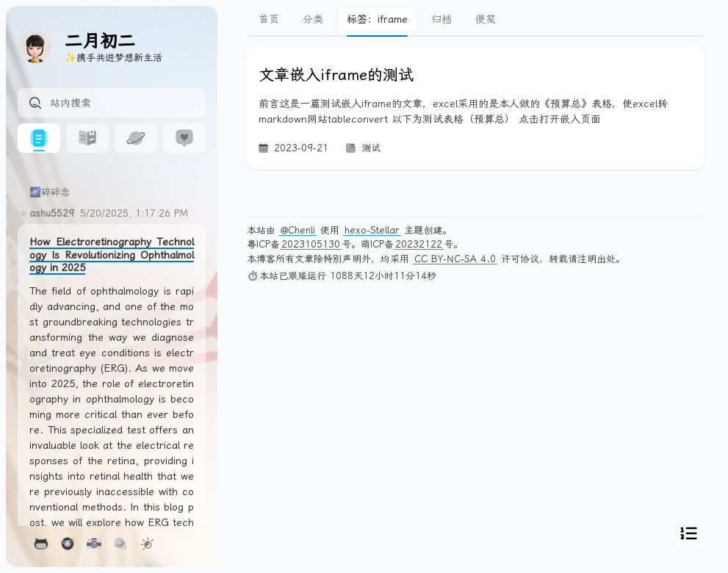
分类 (313, 19)
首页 (269, 19)
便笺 (486, 19)
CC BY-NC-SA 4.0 (455, 259)
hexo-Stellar (372, 230)
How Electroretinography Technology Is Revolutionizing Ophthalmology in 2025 (112, 255)
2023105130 (311, 244)
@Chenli (298, 230)
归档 (442, 19)
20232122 (419, 244)
